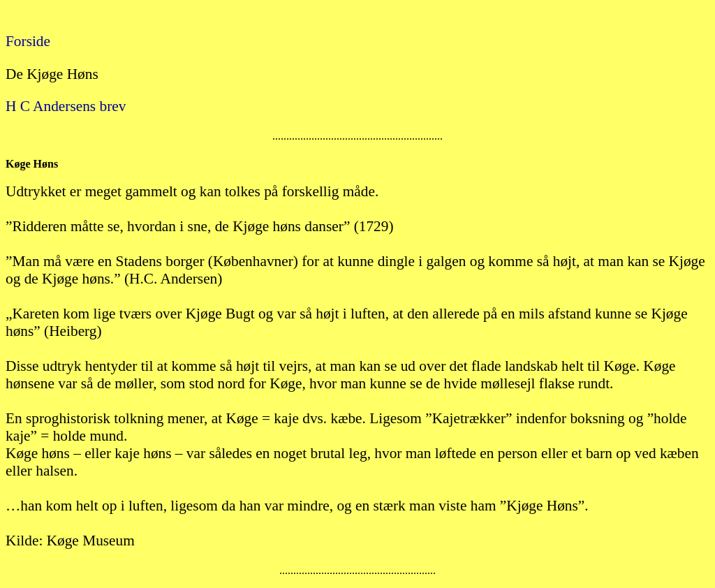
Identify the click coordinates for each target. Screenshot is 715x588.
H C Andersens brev (66, 106)
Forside (28, 41)
